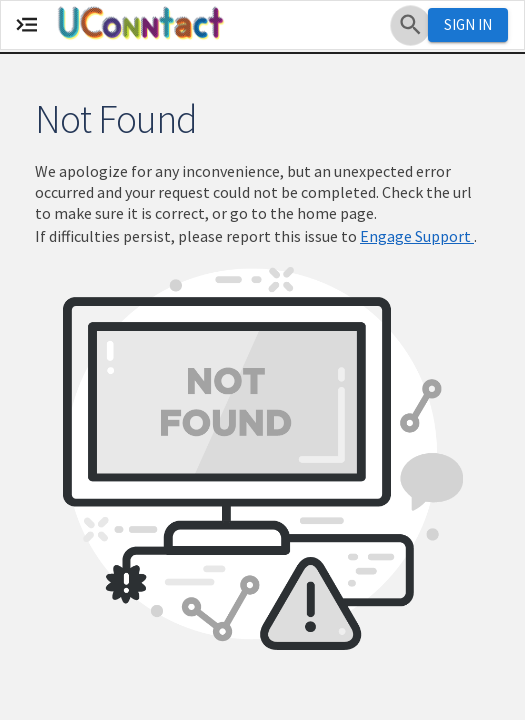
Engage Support (417, 236)
